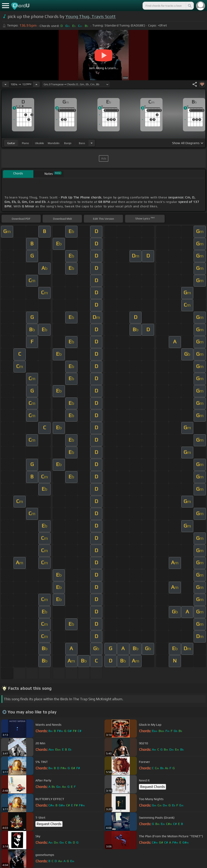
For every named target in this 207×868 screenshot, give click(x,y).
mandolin (54, 143)
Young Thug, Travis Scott (91, 16)
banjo (68, 143)
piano (25, 143)
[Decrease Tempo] (5, 84)
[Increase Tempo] (36, 84)
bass (82, 143)
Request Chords (152, 787)
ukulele (39, 143)
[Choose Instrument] (92, 143)
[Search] (189, 6)
